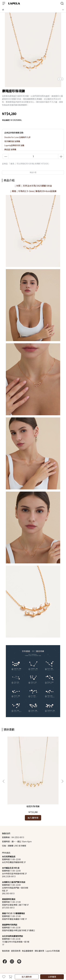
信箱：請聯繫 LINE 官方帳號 (14, 846)
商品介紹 (33, 172)
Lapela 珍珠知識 (53, 951)
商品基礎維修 (28, 951)
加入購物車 (27, 977)
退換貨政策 (16, 951)
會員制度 (6, 951)
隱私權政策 (39, 951)
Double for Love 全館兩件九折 (17, 137)
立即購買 (52, 977)
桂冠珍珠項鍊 (33, 806)
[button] (62, 781)
